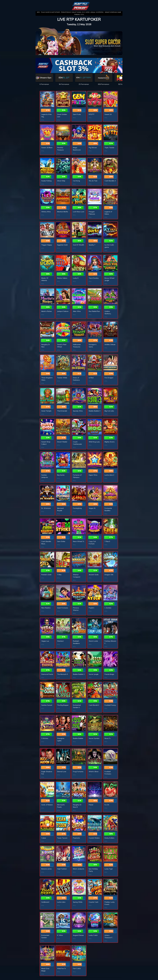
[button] (121, 78)
